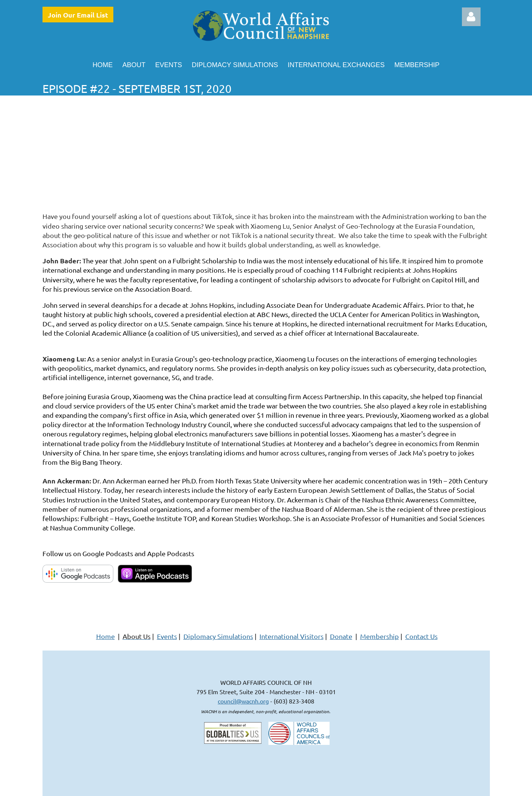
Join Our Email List (78, 15)
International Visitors (292, 636)
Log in (471, 17)
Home (106, 636)
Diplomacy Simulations (218, 636)
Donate (341, 636)
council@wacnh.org (243, 701)
